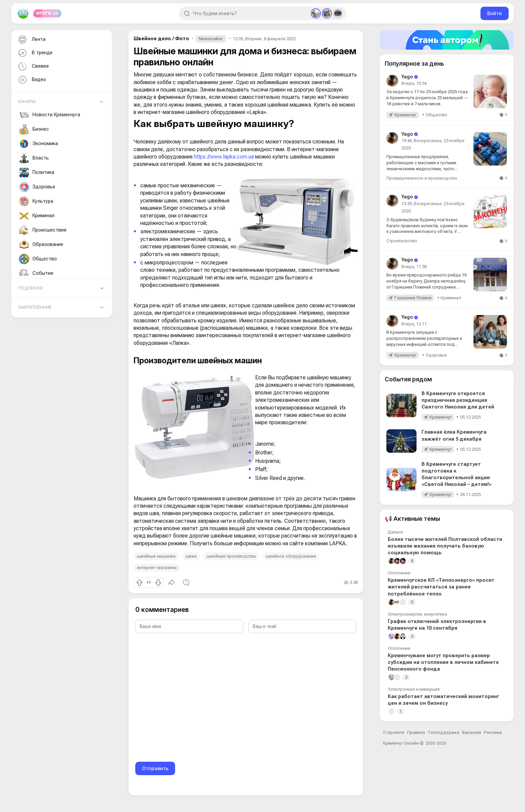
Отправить (155, 768)
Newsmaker (211, 39)
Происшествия (43, 230)
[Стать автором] (447, 40)
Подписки (30, 288)
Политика (37, 173)
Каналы (27, 101)
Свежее (33, 67)
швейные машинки (156, 556)
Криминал (37, 216)
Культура (36, 201)
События (36, 273)
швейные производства (231, 556)
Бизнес (34, 129)
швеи (191, 556)
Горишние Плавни (413, 298)
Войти (495, 13)
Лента (31, 40)
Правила (416, 732)
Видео (31, 80)
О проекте (394, 732)
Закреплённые (35, 307)
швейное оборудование (291, 556)
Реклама (493, 732)
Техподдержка (443, 732)
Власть (34, 158)
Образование (41, 245)
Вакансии (472, 732)
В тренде (35, 53)
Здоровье (37, 187)
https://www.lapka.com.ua (224, 157)
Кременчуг (405, 115)
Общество (38, 259)
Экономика (39, 144)
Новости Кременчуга (50, 115)
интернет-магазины (157, 568)
